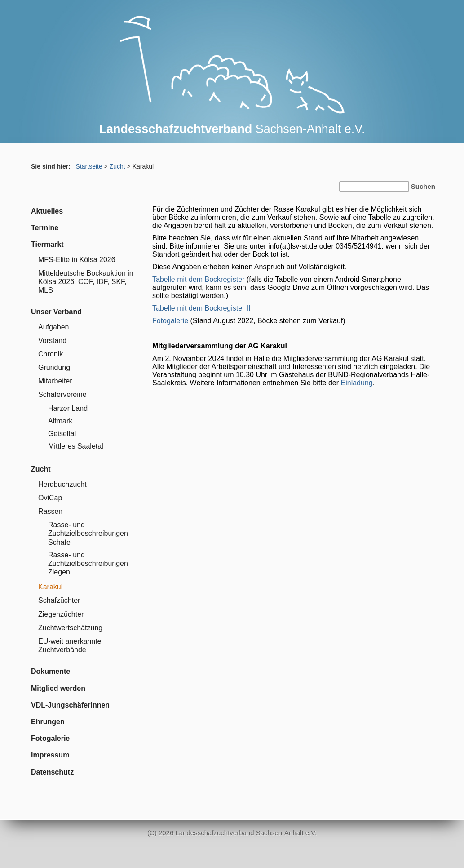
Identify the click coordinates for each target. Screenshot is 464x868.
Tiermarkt (47, 244)
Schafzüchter (59, 600)
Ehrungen (48, 722)
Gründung (54, 367)
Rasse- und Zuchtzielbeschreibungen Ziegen (88, 563)
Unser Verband (56, 312)
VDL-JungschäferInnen (70, 705)
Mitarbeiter (55, 381)
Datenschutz (52, 772)
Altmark (60, 421)
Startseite (89, 166)
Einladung (357, 383)
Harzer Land (68, 408)
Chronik (51, 354)
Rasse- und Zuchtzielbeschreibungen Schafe (88, 533)
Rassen (50, 511)
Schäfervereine (62, 394)
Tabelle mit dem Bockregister (198, 279)
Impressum (50, 755)
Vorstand (52, 341)
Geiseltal (62, 434)
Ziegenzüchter (61, 614)
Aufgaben (54, 327)
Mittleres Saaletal (76, 446)
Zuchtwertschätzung (70, 628)
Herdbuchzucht (62, 484)
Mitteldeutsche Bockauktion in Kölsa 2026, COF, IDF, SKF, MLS (86, 282)
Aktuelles (47, 211)
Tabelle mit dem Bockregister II (201, 308)
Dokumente (51, 671)
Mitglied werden (58, 688)
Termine (45, 228)
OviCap (50, 498)
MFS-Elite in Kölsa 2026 (77, 260)
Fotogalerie (170, 321)
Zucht (117, 166)
